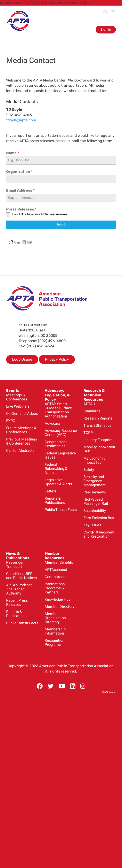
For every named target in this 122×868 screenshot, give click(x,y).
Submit (61, 225)
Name (13, 153)
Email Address (20, 190)
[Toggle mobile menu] (114, 12)
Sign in (106, 29)
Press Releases (21, 209)
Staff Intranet (109, 692)
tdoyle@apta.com (21, 120)
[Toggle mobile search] (105, 12)
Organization (19, 172)
